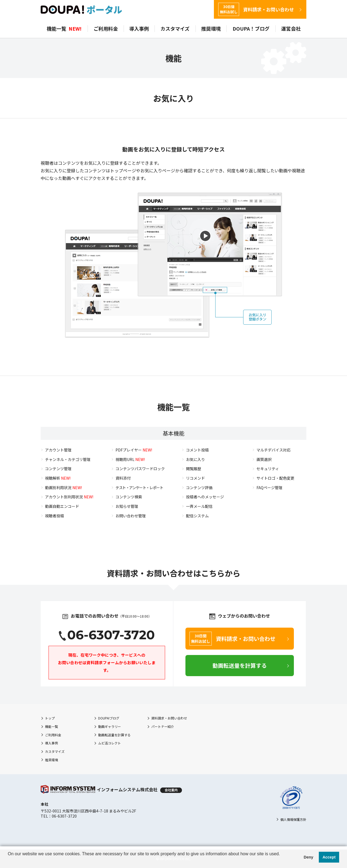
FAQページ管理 (269, 488)
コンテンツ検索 (129, 497)
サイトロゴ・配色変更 (275, 478)
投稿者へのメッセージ (205, 497)
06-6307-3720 (111, 635)
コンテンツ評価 (199, 488)
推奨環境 (211, 29)
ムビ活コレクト (110, 743)
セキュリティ (268, 469)
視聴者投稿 (54, 516)
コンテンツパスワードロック (140, 469)
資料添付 (123, 478)
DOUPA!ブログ (109, 718)
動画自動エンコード (62, 506)
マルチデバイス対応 (274, 450)
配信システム (197, 516)
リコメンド (195, 478)
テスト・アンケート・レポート (139, 488)
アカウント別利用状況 (69, 497)
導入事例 (139, 29)
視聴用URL (130, 459)
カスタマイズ (175, 29)
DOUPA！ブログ (251, 29)
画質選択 (264, 459)
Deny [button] (308, 857)
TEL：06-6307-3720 (59, 816)
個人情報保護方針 (293, 819)
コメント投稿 (197, 450)
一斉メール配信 (199, 506)
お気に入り (195, 459)
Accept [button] (329, 857)
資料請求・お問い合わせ (256, 9)
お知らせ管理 (127, 506)
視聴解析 (58, 478)
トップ (50, 718)
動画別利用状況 (63, 488)
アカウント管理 (58, 450)
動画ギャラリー (110, 726)
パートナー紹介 (163, 726)
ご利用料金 (106, 29)
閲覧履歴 (194, 469)
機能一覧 (64, 29)
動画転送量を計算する (114, 735)
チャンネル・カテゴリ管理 (68, 459)
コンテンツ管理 (58, 469)
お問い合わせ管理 (131, 516)
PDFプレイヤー (134, 450)
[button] (9, 861)
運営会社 (291, 29)
